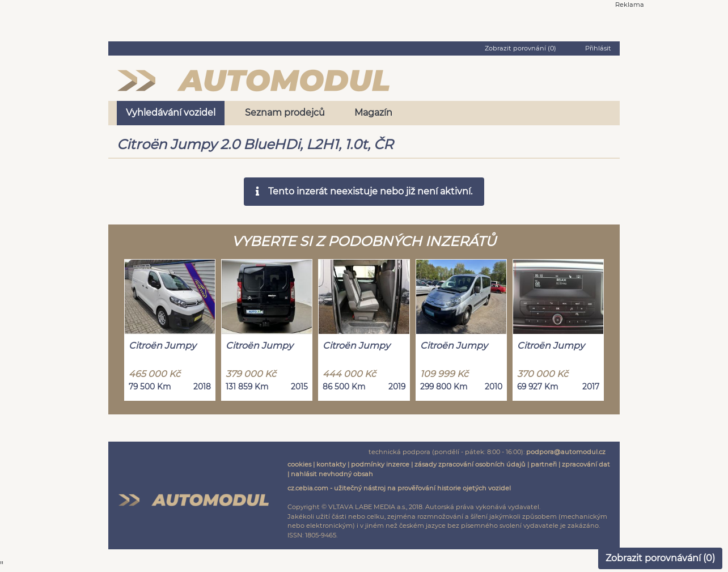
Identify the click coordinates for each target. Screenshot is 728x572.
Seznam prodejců (285, 113)
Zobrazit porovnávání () (660, 558)
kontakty (331, 464)
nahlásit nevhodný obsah (332, 474)
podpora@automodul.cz (566, 452)
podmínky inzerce (380, 464)
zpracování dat (586, 464)
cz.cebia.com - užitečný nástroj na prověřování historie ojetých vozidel (399, 488)
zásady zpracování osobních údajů (470, 464)
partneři (544, 464)
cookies (299, 464)
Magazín (373, 113)
